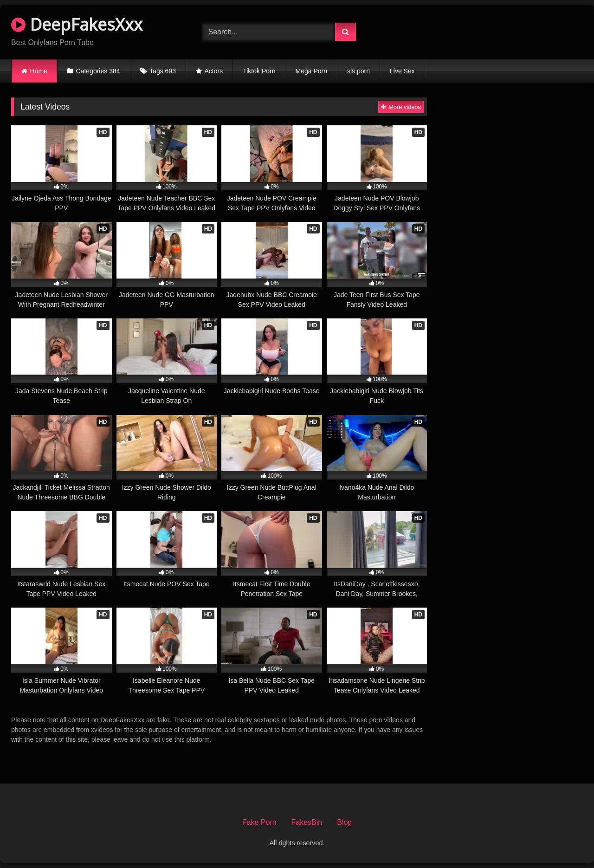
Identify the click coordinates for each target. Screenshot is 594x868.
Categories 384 (98, 71)
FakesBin (307, 822)
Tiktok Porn (259, 71)
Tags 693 (163, 71)
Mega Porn (311, 71)
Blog (344, 822)
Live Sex (402, 71)
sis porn (358, 71)
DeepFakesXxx (77, 24)
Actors (214, 71)
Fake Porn (259, 822)
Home (39, 71)
